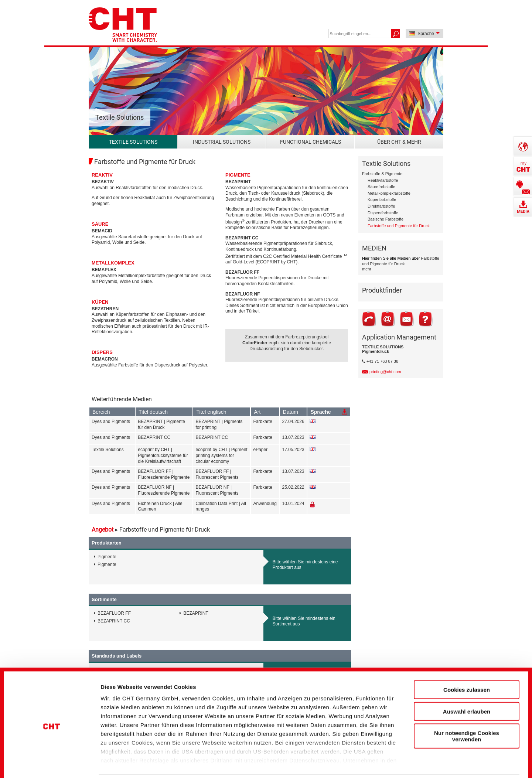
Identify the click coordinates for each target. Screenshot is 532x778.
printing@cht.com (385, 372)
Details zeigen (397, 760)
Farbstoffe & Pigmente (382, 174)
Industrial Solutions (222, 142)
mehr (367, 269)
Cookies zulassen (467, 660)
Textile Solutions (133, 142)
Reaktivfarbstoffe (383, 180)
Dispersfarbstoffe (383, 213)
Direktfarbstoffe (381, 206)
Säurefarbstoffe (381, 187)
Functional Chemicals (311, 142)
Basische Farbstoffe (386, 219)
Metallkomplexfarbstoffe (389, 193)
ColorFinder (255, 343)
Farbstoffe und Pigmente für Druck (399, 226)
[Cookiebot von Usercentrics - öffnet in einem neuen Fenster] (52, 760)
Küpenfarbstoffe (382, 199)
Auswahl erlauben (467, 682)
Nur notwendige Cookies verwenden (467, 707)
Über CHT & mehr (399, 142)
